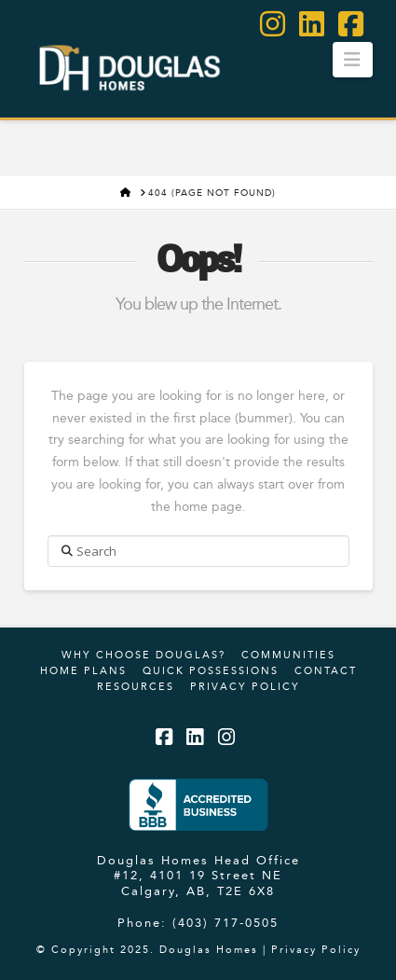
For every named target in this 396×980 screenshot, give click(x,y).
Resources (136, 686)
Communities (288, 655)
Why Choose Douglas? (143, 655)
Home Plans (83, 670)
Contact (326, 670)
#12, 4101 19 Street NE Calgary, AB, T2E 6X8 (198, 883)
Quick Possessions (211, 670)
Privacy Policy (245, 686)
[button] (353, 60)
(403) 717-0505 (225, 922)
